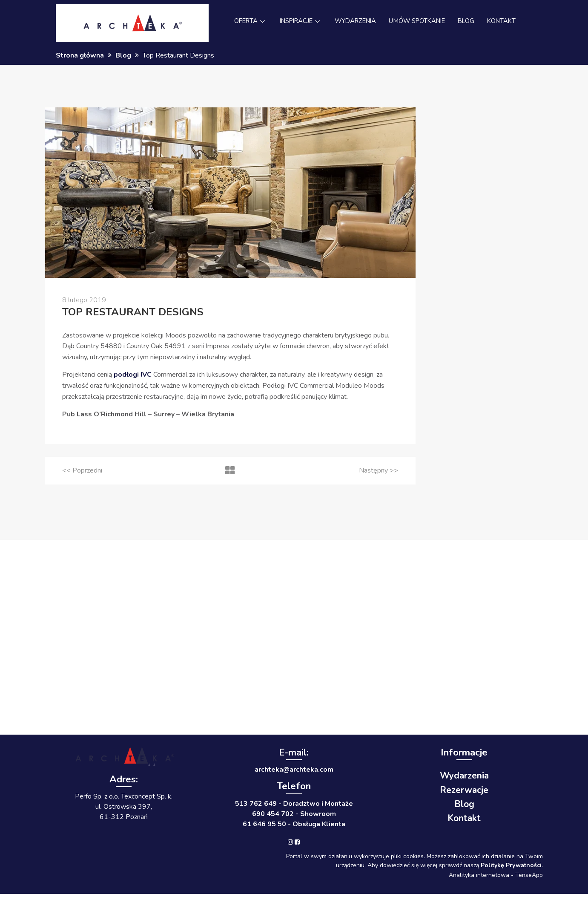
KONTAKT (506, 21)
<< (82, 470)
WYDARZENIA (355, 21)
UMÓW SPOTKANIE (419, 21)
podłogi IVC (133, 375)
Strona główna (80, 55)
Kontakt (464, 818)
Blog (123, 55)
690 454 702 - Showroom (294, 814)
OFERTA (246, 21)
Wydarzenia (464, 776)
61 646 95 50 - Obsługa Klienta (294, 824)
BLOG (470, 21)
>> (379, 470)
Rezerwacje (464, 790)
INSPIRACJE (298, 21)
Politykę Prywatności (511, 865)
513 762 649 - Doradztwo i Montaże (294, 804)
